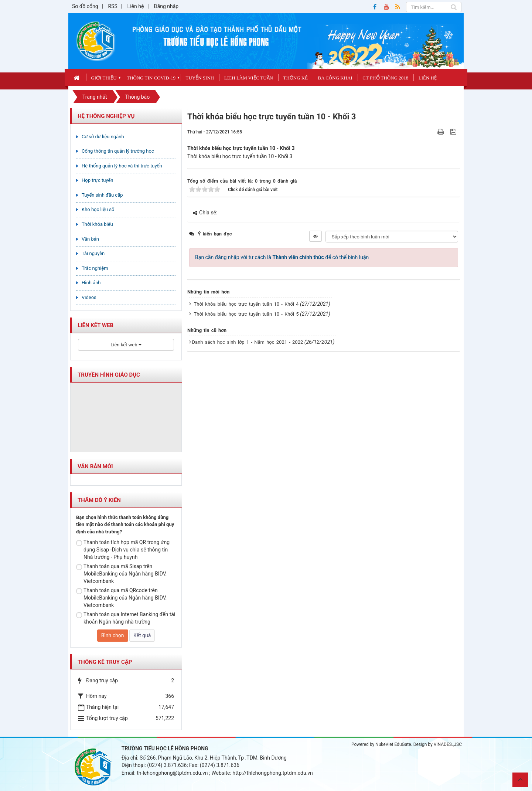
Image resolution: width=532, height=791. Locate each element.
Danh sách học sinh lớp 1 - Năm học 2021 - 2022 (248, 342)
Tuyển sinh (200, 78)
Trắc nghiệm (95, 268)
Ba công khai (335, 78)
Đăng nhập (166, 6)
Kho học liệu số (98, 209)
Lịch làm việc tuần (249, 78)
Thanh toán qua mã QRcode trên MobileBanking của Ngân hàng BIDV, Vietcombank (121, 598)
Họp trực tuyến (98, 180)
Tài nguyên (93, 253)
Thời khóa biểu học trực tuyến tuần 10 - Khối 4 (246, 304)
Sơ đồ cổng (85, 6)
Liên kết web (126, 345)
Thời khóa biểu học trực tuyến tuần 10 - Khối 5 (246, 314)
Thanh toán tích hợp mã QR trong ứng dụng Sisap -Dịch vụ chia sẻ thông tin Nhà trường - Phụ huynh (123, 550)
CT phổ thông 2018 (385, 78)
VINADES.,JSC (448, 744)
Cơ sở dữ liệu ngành (103, 137)
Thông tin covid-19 (151, 78)
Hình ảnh (91, 283)
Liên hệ (136, 6)
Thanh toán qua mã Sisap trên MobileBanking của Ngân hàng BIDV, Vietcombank (121, 574)
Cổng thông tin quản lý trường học (118, 151)
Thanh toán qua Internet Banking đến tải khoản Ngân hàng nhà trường (126, 618)
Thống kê (295, 78)
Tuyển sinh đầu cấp (102, 195)
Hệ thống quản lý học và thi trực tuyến (122, 166)
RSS (112, 6)
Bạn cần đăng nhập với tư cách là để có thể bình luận (282, 257)
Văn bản (90, 239)
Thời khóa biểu (97, 224)
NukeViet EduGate (393, 744)
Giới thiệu (104, 78)
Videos (89, 297)
